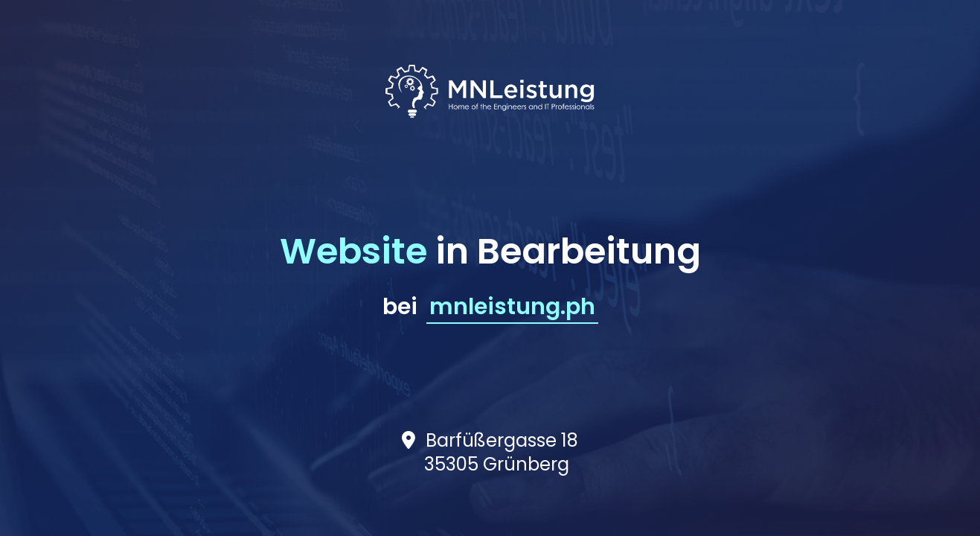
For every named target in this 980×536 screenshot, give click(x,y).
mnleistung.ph (512, 307)
